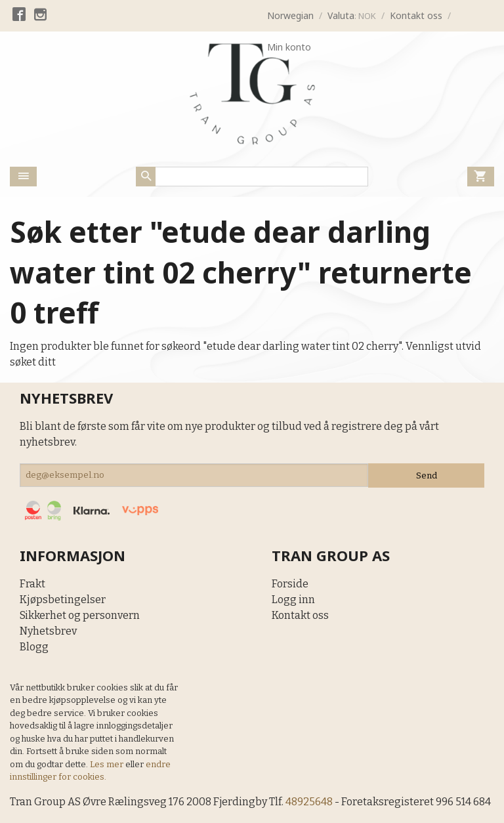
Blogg (34, 647)
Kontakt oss (300, 615)
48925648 (310, 802)
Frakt (32, 584)
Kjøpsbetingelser (63, 600)
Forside (290, 584)
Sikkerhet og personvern (80, 615)
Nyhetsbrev (48, 631)
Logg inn (293, 600)
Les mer (108, 764)
